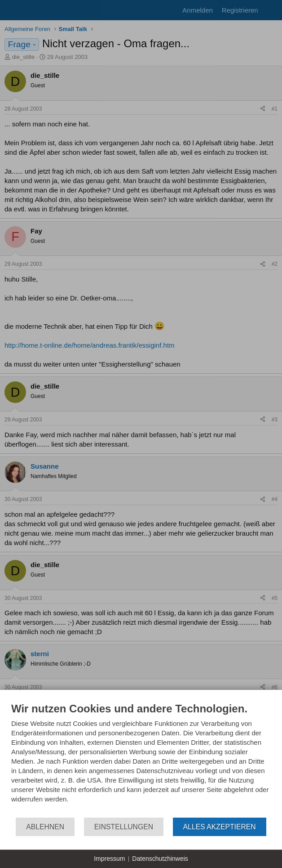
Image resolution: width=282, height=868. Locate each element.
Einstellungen (124, 827)
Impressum (109, 859)
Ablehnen (45, 827)
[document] (141, 759)
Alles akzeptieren (220, 827)
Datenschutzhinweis (160, 859)
